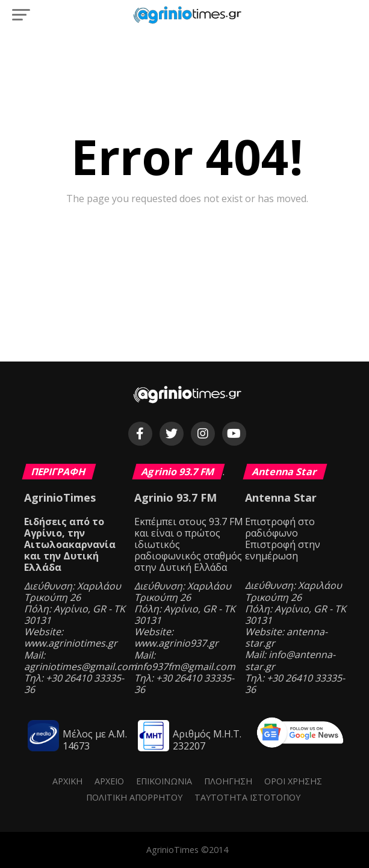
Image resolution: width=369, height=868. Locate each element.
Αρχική (67, 781)
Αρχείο (109, 781)
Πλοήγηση (228, 781)
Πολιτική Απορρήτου (134, 797)
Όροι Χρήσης (293, 781)
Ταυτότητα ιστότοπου (247, 797)
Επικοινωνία (164, 781)
